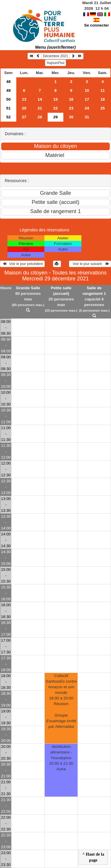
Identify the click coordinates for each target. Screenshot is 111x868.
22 (55, 108)
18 (103, 99)
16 (71, 99)
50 (8, 99)
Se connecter (96, 25)
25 (103, 108)
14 (40, 99)
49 (8, 90)
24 (87, 108)
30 (71, 117)
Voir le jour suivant (90, 264)
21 (40, 108)
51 (8, 108)
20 (24, 108)
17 (87, 99)
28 (40, 117)
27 (24, 117)
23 (71, 108)
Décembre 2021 (55, 56)
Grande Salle (28, 288)
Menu (55, 47)
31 (87, 117)
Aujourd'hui (56, 63)
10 (87, 90)
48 (8, 82)
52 (8, 117)
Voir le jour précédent (22, 264)
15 (55, 99)
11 (103, 90)
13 (24, 99)
